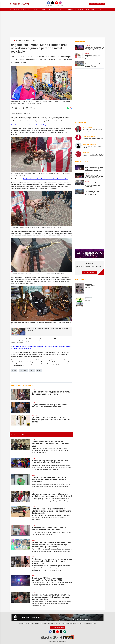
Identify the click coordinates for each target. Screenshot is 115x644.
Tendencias (70, 9)
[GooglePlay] (65, 632)
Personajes (23, 370)
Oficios (14, 370)
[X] (52, 3)
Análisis (45, 9)
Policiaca (21, 9)
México (27, 9)
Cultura (63, 9)
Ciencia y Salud (79, 9)
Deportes (94, 9)
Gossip (57, 9)
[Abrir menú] (11, 9)
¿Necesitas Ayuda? (57, 628)
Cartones (51, 9)
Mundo (33, 9)
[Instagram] (60, 3)
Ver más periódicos (97, 4)
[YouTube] (56, 3)
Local (15, 9)
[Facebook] (49, 3)
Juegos (100, 9)
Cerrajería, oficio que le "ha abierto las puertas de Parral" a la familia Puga (45, 179)
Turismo (87, 9)
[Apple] (61, 632)
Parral (32, 370)
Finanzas (38, 9)
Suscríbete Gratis (90, 273)
